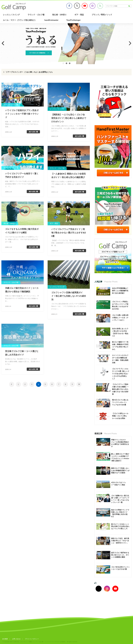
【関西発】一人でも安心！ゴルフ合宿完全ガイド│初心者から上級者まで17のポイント (69, 118)
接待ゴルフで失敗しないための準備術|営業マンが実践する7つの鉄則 (120, 470)
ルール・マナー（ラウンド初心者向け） (20, 20)
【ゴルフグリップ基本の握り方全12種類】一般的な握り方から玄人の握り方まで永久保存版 (120, 389)
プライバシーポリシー (32, 639)
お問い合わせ (16, 639)
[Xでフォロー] (99, 589)
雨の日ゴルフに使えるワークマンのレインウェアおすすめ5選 (120, 402)
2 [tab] (66, 63)
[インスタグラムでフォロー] (107, 589)
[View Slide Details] (66, 44)
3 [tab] (70, 63)
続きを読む (32, 132)
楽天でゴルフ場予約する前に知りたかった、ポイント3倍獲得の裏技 (120, 555)
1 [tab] (63, 63)
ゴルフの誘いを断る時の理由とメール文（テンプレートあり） (120, 318)
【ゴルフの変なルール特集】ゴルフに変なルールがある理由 (120, 416)
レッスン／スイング (11, 15)
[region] (66, 44)
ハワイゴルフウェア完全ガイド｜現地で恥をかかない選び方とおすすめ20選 (69, 233)
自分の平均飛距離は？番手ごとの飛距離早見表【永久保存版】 (120, 291)
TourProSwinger (73, 20)
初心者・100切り (59, 15)
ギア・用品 (79, 15)
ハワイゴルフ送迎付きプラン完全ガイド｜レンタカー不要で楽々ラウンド (22, 114)
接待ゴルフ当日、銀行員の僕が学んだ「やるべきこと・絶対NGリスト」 (120, 541)
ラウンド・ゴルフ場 (36, 15)
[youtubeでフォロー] (115, 589)
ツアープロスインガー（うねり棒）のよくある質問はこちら (31, 72)
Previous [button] (3, 43)
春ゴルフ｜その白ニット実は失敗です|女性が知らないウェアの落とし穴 (120, 526)
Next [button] (130, 43)
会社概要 (5, 639)
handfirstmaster (51, 20)
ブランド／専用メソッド (102, 15)
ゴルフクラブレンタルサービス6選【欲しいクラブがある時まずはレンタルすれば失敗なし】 (121, 374)
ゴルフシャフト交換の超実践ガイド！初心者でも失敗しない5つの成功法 (69, 296)
